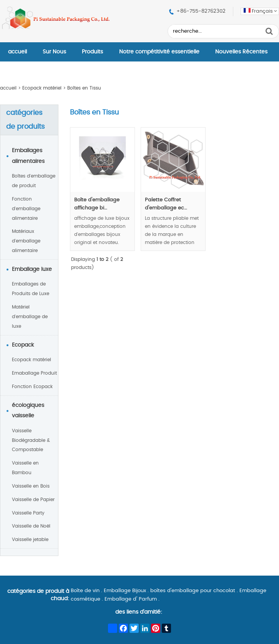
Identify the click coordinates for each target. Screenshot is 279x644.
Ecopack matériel (42, 88)
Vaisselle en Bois (31, 486)
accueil (17, 52)
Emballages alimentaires (28, 156)
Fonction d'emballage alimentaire (26, 209)
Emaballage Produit (34, 373)
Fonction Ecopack (32, 387)
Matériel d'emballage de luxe (30, 317)
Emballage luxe (32, 269)
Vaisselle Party (28, 513)
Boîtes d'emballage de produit (34, 181)
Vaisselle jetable (30, 539)
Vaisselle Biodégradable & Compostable (31, 440)
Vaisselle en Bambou (25, 468)
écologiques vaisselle (28, 411)
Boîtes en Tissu (84, 88)
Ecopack (23, 345)
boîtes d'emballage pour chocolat (193, 591)
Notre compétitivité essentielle (159, 52)
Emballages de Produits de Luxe (31, 289)
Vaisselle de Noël (31, 526)
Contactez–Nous (30, 71)
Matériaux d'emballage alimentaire (26, 241)
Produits (92, 52)
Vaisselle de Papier (33, 500)
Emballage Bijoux (125, 591)
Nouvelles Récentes (241, 52)
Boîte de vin (85, 591)
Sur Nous (54, 52)
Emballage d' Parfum (131, 599)
